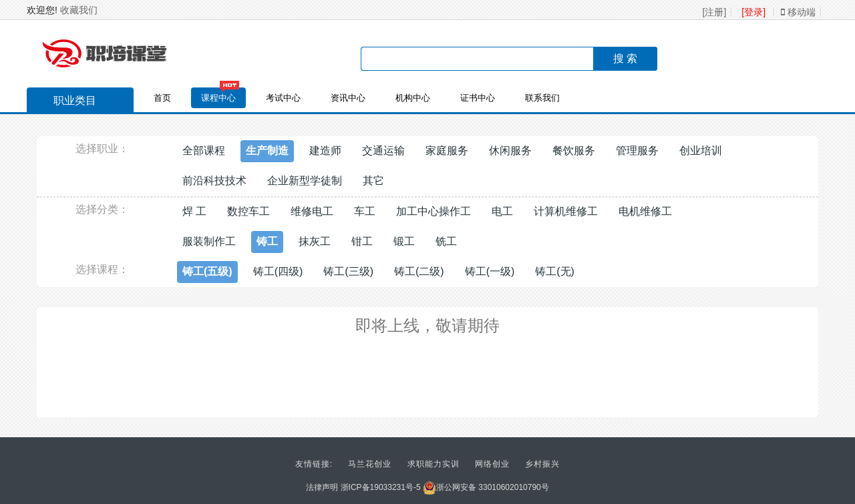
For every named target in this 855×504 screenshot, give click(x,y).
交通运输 (383, 151)
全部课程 (204, 151)
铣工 (446, 241)
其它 (373, 181)
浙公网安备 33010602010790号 (486, 487)
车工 (365, 211)
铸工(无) (555, 271)
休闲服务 (510, 151)
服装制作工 (209, 241)
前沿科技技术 (214, 181)
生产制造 (267, 151)
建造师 (325, 151)
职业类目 (68, 102)
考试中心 (283, 98)
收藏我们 (79, 10)
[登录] (753, 12)
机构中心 (413, 98)
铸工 (267, 241)
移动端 (798, 12)
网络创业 (492, 464)
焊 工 (194, 211)
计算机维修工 (566, 211)
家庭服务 (447, 151)
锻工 (404, 241)
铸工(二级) (419, 271)
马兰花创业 (370, 464)
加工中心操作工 (434, 211)
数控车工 (248, 211)
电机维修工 (645, 211)
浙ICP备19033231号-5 (381, 487)
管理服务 (637, 151)
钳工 (362, 241)
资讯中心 (348, 98)
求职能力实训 (434, 464)
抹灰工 (315, 241)
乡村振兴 (542, 464)
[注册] (715, 12)
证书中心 (478, 98)
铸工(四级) (278, 271)
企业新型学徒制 (305, 181)
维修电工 (312, 211)
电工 (502, 211)
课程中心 (218, 98)
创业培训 (701, 151)
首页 (162, 98)
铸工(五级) (207, 271)
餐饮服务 (574, 151)
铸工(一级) (490, 271)
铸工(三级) (348, 271)
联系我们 (542, 98)
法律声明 (322, 487)
